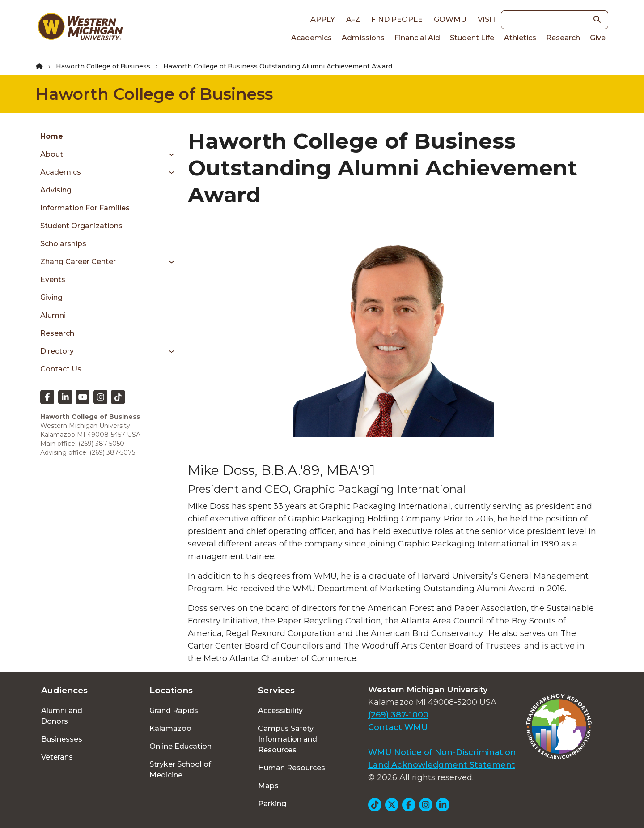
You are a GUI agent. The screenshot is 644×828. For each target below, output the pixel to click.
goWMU (450, 19)
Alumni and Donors (62, 716)
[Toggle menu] (168, 154)
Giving (51, 297)
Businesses (62, 739)
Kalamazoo (170, 728)
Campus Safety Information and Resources (288, 739)
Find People (397, 19)
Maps (268, 786)
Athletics (520, 38)
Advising (56, 190)
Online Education (180, 746)
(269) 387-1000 (398, 715)
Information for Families (85, 208)
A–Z (353, 19)
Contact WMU (398, 727)
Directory (57, 351)
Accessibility (280, 711)
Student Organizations (81, 226)
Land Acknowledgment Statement (442, 765)
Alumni (53, 315)
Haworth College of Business (103, 66)
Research (563, 38)
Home (52, 136)
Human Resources (292, 768)
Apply (323, 19)
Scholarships (63, 244)
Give (598, 38)
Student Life (472, 38)
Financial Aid (417, 38)
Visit (487, 19)
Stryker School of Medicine (180, 770)
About (52, 154)
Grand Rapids (174, 711)
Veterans (57, 757)
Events (53, 280)
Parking (272, 804)
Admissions (363, 38)
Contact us (61, 369)
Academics (311, 38)
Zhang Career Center (78, 262)
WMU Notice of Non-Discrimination (442, 752)
